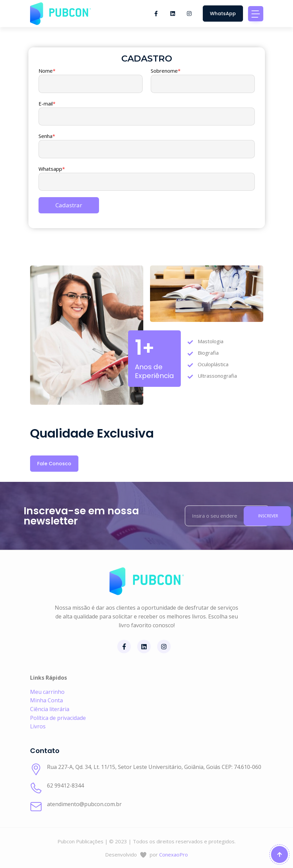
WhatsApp (223, 14)
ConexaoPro (174, 854)
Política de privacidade (58, 718)
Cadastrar (69, 205)
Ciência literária (50, 709)
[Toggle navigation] (256, 14)
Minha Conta (46, 700)
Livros (38, 726)
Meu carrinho (47, 692)
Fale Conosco (54, 464)
